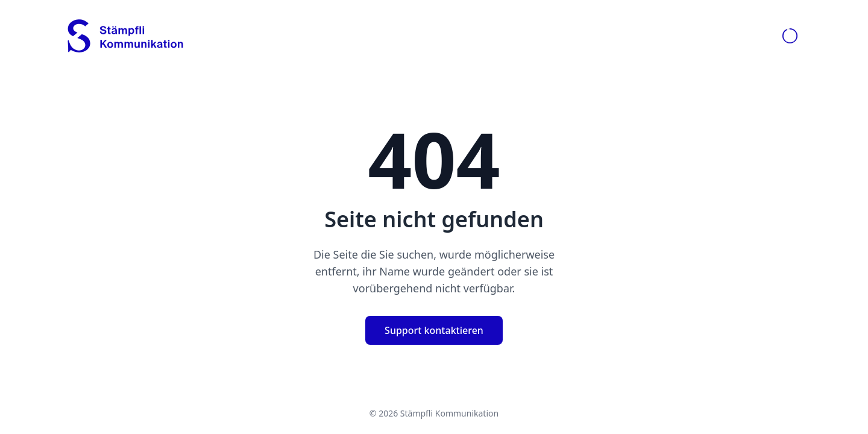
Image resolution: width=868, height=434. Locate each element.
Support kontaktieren (434, 330)
